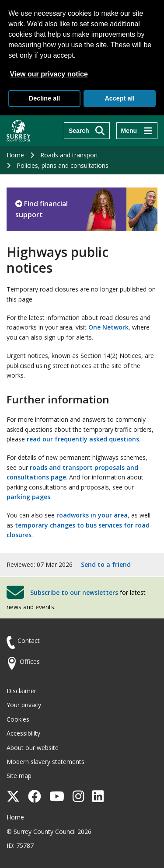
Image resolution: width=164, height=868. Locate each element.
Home (15, 155)
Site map (19, 776)
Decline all (44, 98)
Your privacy (24, 705)
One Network (108, 327)
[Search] (87, 131)
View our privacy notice (49, 74)
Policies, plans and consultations (63, 165)
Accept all (119, 98)
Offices (30, 661)
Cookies (18, 719)
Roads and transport (69, 155)
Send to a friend (106, 564)
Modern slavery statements (45, 762)
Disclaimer (21, 691)
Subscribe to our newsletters (74, 592)
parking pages (28, 497)
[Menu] (137, 131)
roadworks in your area (92, 515)
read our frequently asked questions (83, 439)
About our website (33, 748)
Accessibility (23, 733)
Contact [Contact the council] (29, 641)
